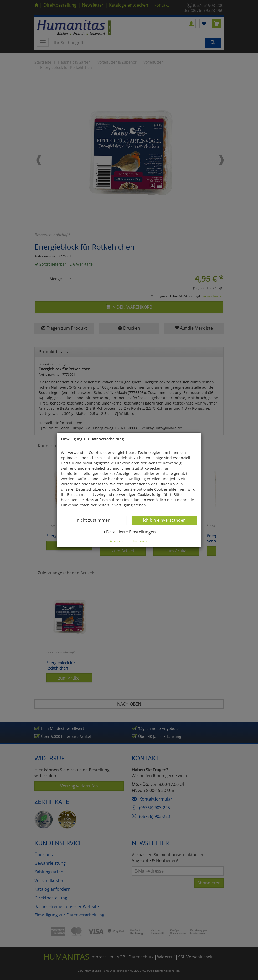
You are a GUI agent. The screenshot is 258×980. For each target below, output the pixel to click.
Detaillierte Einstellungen (129, 532)
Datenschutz (118, 541)
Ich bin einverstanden (164, 520)
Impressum (141, 541)
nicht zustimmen (97, 520)
